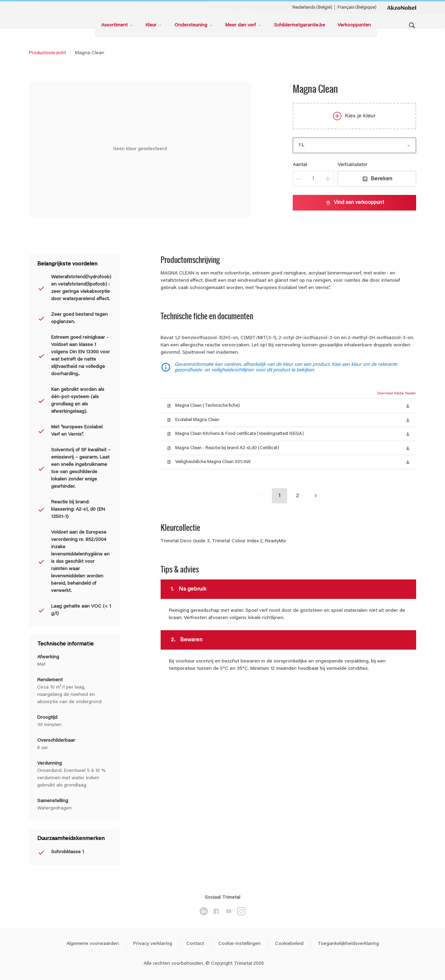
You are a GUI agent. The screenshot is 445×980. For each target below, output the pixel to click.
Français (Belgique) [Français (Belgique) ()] (357, 7)
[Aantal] (313, 179)
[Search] (412, 25)
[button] (408, 405)
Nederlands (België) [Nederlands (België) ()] (312, 7)
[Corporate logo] (402, 7)
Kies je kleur (354, 116)
